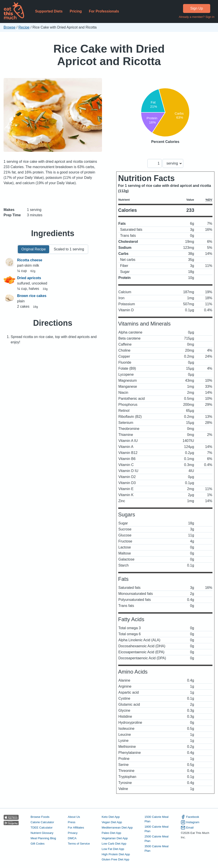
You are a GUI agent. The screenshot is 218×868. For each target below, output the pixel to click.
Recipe (24, 27)
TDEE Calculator (42, 828)
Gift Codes (38, 844)
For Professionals (104, 11)
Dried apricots (29, 278)
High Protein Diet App (116, 854)
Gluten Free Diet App (115, 859)
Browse (9, 27)
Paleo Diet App (111, 833)
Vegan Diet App (112, 822)
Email (187, 828)
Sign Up (197, 8)
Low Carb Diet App (114, 844)
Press (72, 822)
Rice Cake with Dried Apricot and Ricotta (109, 55)
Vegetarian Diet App (115, 838)
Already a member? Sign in (197, 17)
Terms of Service (79, 844)
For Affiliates (76, 828)
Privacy (73, 833)
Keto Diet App (111, 817)
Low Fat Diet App (113, 849)
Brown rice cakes (32, 296)
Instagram (190, 822)
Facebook (190, 817)
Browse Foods (40, 817)
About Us (74, 817)
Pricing (76, 11)
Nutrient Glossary (42, 833)
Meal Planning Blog (43, 838)
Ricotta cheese (30, 260)
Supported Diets (49, 11)
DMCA (72, 838)
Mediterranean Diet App (117, 828)
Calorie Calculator (42, 822)
